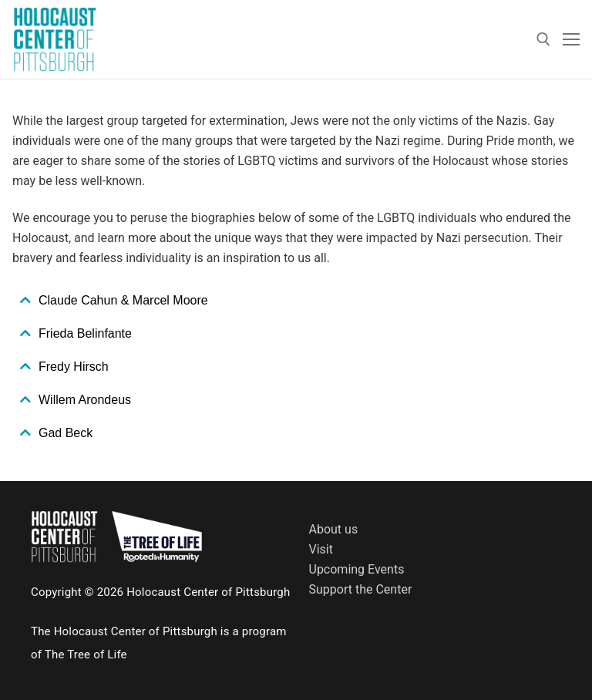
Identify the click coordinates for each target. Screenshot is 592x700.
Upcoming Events (357, 569)
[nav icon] (571, 39)
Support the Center (361, 589)
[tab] (296, 301)
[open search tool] (543, 39)
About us (334, 529)
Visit (321, 549)
